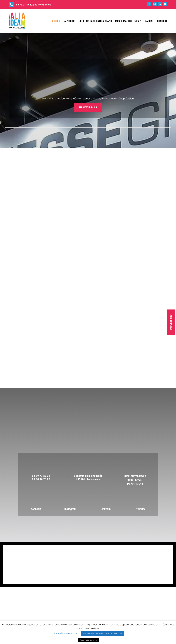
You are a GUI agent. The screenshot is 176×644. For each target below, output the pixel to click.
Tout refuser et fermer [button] (88, 640)
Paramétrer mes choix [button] (66, 633)
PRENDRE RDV (171, 322)
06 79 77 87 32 (24, 5)
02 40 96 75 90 (43, 5)
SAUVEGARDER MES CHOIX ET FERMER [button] (103, 633)
